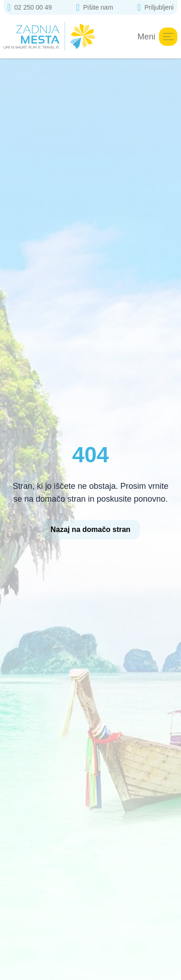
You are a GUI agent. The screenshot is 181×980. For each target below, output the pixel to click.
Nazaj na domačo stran (90, 529)
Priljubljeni (156, 7)
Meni (157, 37)
